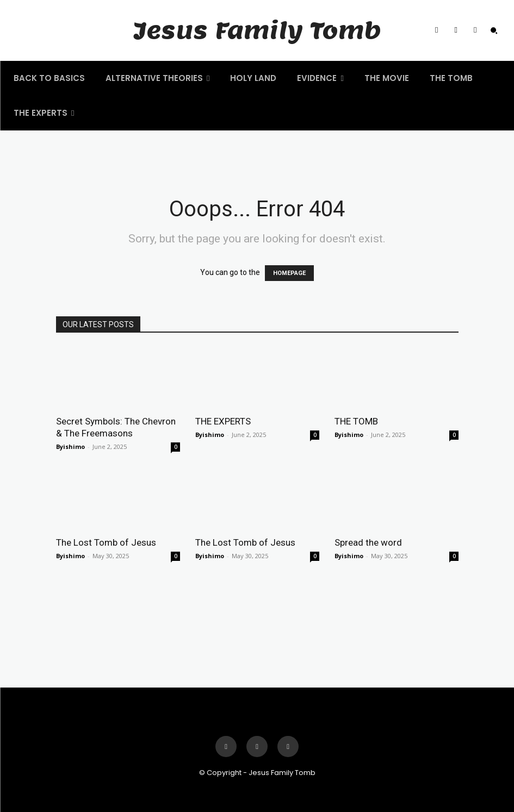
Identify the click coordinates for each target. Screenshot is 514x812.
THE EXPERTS (223, 421)
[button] (494, 30)
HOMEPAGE (289, 273)
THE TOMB (356, 421)
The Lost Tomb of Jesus (106, 542)
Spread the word (368, 542)
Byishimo (70, 446)
